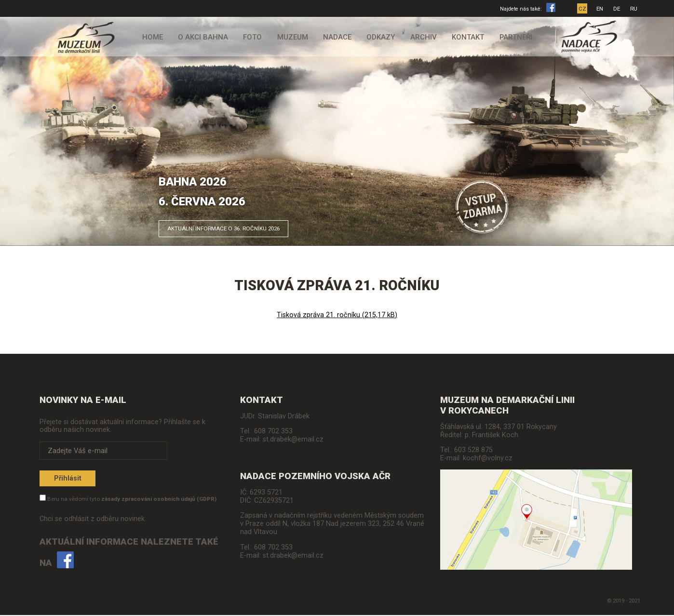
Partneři (510, 37)
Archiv (421, 37)
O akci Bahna (206, 37)
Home (157, 37)
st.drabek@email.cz (293, 439)
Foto (254, 37)
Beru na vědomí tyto (132, 501)
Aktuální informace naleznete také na (129, 554)
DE (618, 9)
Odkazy (380, 37)
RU (635, 9)
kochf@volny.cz (488, 458)
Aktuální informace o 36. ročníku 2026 (245, 226)
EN (601, 9)
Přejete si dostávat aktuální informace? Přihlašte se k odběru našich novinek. (122, 426)
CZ (583, 9)
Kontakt (464, 37)
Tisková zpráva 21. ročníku (337, 315)
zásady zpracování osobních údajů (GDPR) (159, 501)
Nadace (337, 37)
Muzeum (293, 37)
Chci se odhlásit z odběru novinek (92, 521)
